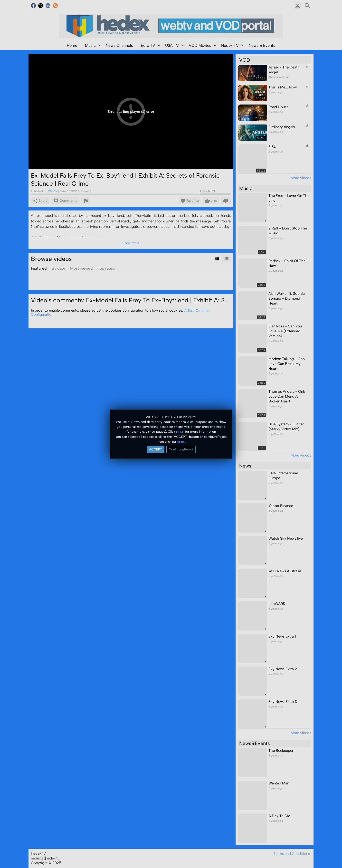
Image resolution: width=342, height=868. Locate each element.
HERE (180, 432)
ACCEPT (156, 449)
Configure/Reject (181, 449)
